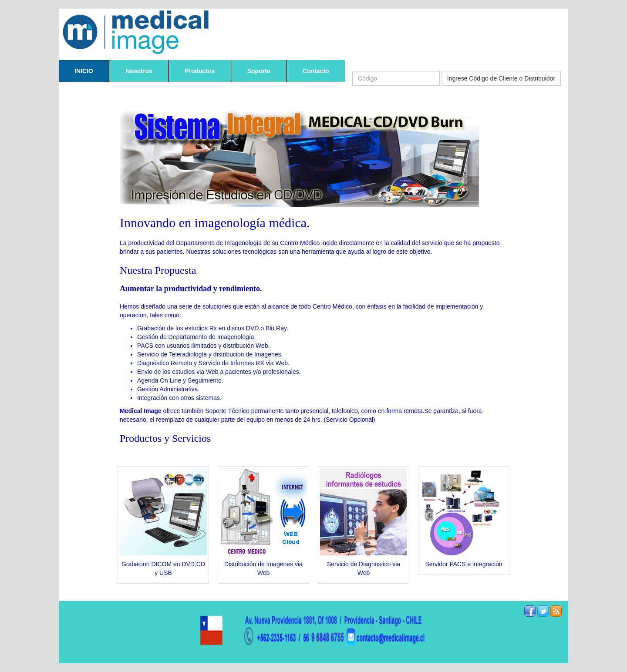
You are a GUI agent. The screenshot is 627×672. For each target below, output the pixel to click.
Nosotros (139, 71)
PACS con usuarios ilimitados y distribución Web (203, 346)
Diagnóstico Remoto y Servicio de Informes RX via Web (212, 363)
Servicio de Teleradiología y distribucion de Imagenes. (210, 354)
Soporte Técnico (227, 411)
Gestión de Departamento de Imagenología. (196, 337)
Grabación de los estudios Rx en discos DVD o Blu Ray (212, 328)
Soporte (259, 71)
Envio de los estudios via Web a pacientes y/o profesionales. (219, 372)
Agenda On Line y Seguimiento (179, 380)
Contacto (316, 71)
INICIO (84, 71)
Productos (200, 71)
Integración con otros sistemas (179, 398)
